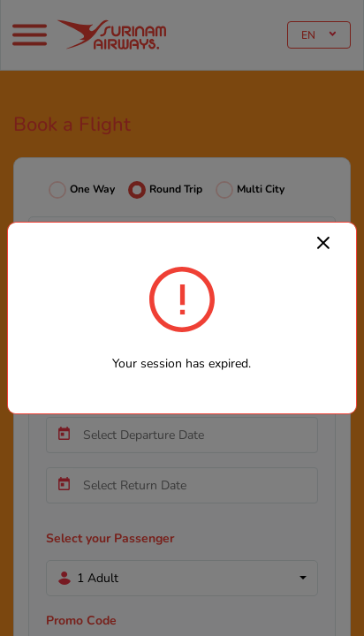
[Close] (323, 242)
